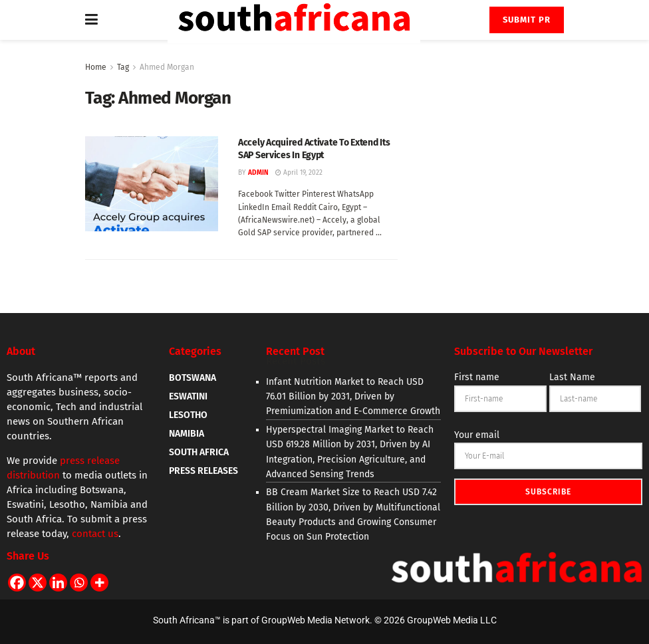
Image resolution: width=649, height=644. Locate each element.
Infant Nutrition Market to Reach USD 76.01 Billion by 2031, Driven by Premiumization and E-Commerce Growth (353, 397)
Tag (123, 67)
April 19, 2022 (299, 173)
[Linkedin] (58, 583)
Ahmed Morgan (167, 67)
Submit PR (527, 20)
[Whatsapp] (79, 583)
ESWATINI (188, 396)
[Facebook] (17, 583)
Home (96, 67)
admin (258, 173)
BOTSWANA (193, 378)
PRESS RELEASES (203, 471)
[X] (38, 583)
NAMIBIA (187, 434)
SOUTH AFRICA (199, 452)
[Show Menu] (91, 20)
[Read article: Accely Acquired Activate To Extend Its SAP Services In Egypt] (152, 184)
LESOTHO (188, 415)
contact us (95, 534)
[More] (99, 583)
